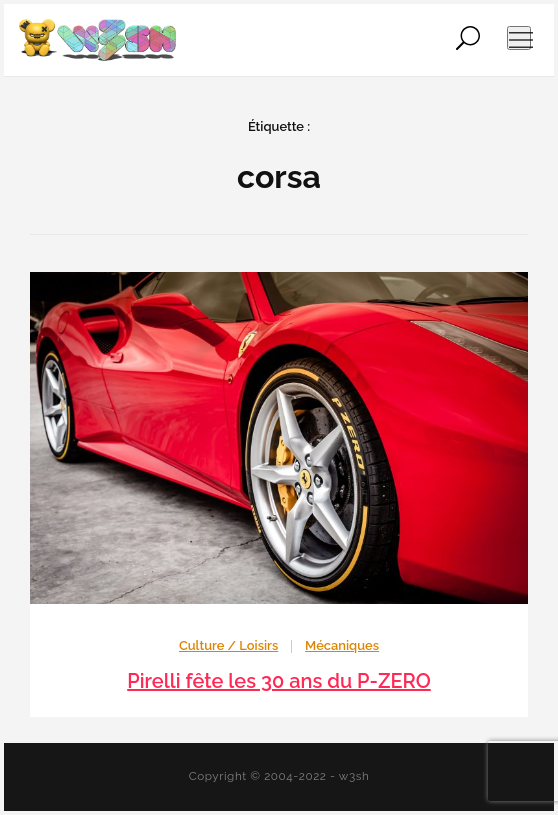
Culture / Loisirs (228, 645)
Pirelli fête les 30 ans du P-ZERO (279, 681)
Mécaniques (342, 645)
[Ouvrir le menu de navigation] (519, 38)
